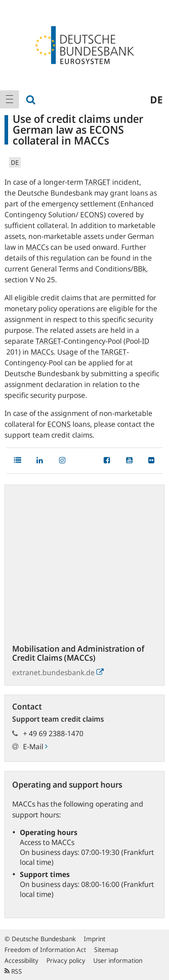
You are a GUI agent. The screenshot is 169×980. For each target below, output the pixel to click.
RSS (13, 971)
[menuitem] (9, 99)
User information (118, 960)
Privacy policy (66, 960)
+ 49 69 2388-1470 (53, 733)
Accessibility (21, 960)
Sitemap (106, 950)
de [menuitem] (156, 99)
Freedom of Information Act (45, 950)
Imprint (95, 939)
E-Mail (35, 747)
